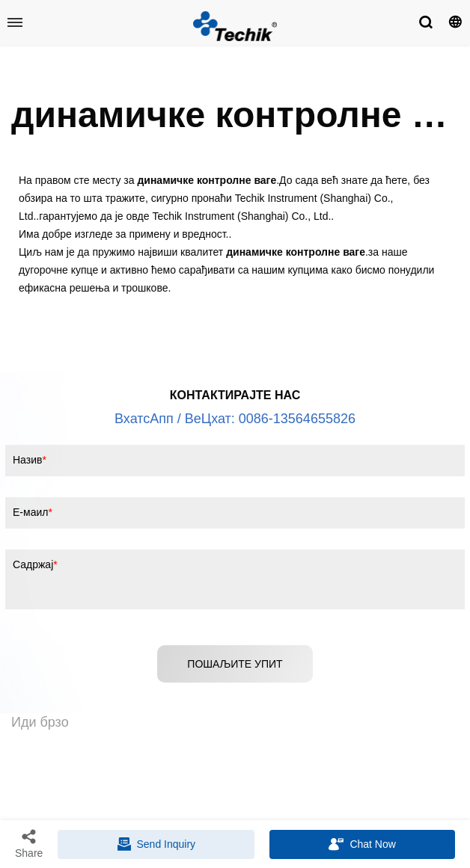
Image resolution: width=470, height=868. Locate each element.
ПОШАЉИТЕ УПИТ (235, 664)
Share (29, 843)
